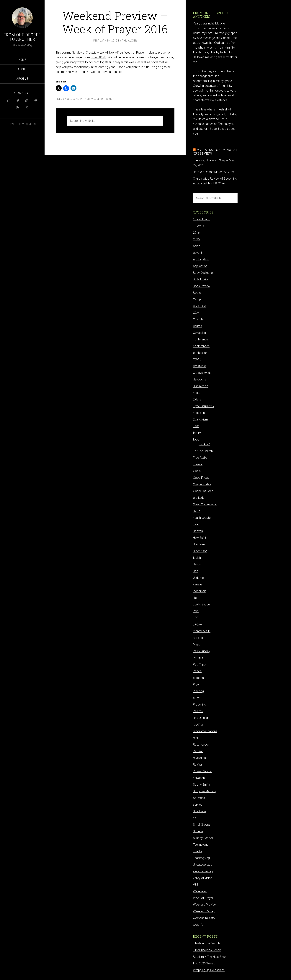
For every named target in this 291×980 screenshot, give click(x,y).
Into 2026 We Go (204, 963)
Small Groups (202, 825)
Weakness (200, 891)
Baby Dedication (204, 273)
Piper (196, 684)
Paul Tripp (199, 664)
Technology (201, 845)
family (197, 433)
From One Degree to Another (22, 37)
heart (196, 524)
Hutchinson (200, 551)
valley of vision (203, 878)
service (198, 805)
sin (195, 818)
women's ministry (204, 918)
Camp (197, 299)
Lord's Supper (202, 604)
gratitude (199, 498)
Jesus (197, 564)
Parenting (199, 658)
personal (199, 678)
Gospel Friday (202, 484)
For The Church (203, 451)
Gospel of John (203, 491)
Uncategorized (203, 865)
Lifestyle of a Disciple (207, 943)
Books (197, 293)
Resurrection (201, 745)
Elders (197, 399)
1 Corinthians (201, 219)
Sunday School (203, 838)
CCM (196, 313)
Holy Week (200, 544)
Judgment (200, 578)
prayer (85, 99)
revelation (199, 758)
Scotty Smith (201, 785)
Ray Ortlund (200, 718)
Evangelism (200, 419)
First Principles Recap (207, 950)
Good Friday (201, 478)
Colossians (200, 333)
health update (202, 518)
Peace (197, 671)
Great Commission (205, 504)
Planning (198, 691)
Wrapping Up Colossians (209, 970)
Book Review (202, 286)
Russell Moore (202, 771)
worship (198, 925)
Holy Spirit (200, 538)
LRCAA (197, 624)
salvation (199, 778)
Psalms (198, 711)
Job (196, 571)
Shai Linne (200, 811)
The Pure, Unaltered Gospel (211, 160)
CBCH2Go (200, 306)
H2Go (197, 511)
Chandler (199, 319)
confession (200, 353)
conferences (201, 346)
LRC (196, 618)
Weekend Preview (103, 99)
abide (197, 246)
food (196, 439)
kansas (198, 584)
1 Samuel (199, 226)
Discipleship (201, 386)
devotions (200, 379)
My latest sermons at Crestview (215, 151)
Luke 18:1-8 (98, 57)
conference (201, 339)
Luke (76, 99)
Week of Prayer (203, 898)
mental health (202, 631)
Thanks (198, 851)
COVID (197, 359)
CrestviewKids (202, 373)
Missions (199, 638)
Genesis (31, 124)
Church (197, 326)
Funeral (198, 464)
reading (198, 725)
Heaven (198, 531)
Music (197, 644)
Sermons (199, 798)
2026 (196, 239)
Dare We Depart (203, 172)
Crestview (199, 366)
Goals (197, 471)
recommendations (205, 731)
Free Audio (200, 458)
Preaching (200, 705)
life (195, 598)
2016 (196, 233)
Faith (196, 426)
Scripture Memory (205, 791)
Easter (197, 393)
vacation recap (203, 871)
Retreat (198, 751)
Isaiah (197, 558)
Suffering (199, 831)
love (196, 611)
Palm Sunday (202, 651)
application (200, 266)
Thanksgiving (201, 858)
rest (196, 738)
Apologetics (201, 259)
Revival (198, 765)
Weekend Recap (204, 911)
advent (197, 253)
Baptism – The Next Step (209, 957)
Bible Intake (201, 279)
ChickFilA (204, 444)
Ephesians (200, 413)
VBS (196, 885)
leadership (200, 591)
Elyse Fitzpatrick (204, 406)
